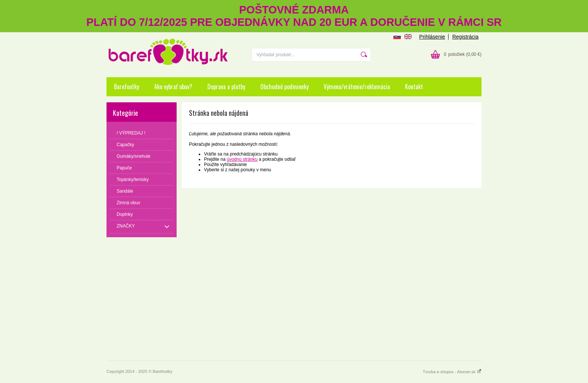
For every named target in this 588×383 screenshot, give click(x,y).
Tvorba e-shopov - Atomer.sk (452, 372)
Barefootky (127, 87)
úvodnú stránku (242, 159)
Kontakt (414, 87)
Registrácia (465, 37)
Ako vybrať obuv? (173, 87)
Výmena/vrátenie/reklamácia (357, 87)
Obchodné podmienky (284, 87)
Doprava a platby (226, 87)
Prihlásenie (432, 37)
